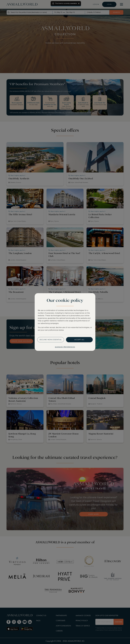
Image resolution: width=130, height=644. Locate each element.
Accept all (79, 340)
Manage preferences (65, 347)
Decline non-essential (51, 340)
